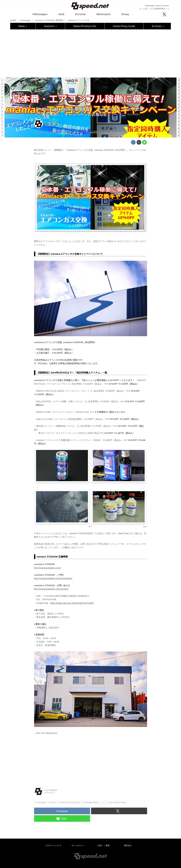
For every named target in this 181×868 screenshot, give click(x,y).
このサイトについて (53, 846)
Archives (158, 26)
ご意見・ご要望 (103, 846)
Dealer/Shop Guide (124, 26)
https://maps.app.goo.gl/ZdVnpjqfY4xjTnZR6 (72, 603)
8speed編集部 (52, 122)
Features (50, 26)
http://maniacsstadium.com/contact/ (51, 589)
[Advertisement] (91, 53)
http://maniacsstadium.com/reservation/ (53, 578)
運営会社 (128, 846)
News (23, 26)
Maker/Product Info (85, 26)
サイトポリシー (78, 846)
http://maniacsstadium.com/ (47, 568)
